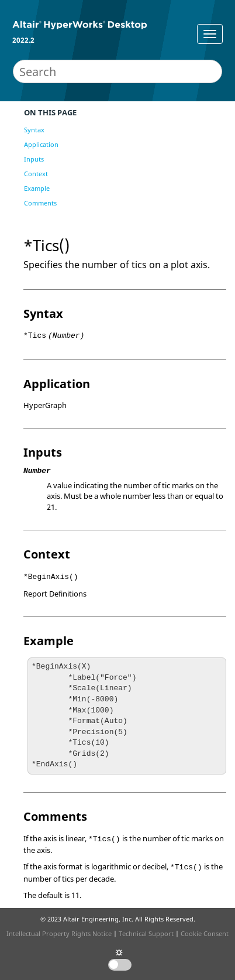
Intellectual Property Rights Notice (59, 933)
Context (36, 174)
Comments (40, 203)
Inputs (34, 159)
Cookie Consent (205, 933)
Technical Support (146, 933)
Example (37, 188)
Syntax (34, 130)
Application (41, 144)
